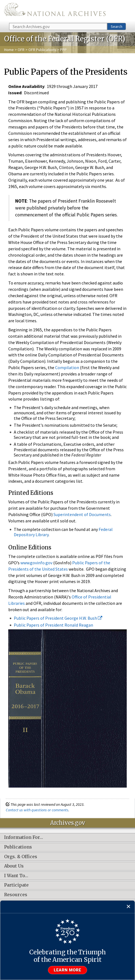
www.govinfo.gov (36, 563)
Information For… (24, 837)
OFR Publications (42, 50)
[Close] (129, 907)
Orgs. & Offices (21, 857)
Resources (16, 895)
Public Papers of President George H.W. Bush (58, 618)
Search (117, 26)
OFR (21, 50)
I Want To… (16, 876)
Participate (16, 885)
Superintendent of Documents (82, 514)
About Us (14, 866)
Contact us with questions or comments (37, 810)
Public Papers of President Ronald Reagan (53, 625)
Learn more (67, 970)
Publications (18, 847)
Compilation (67, 367)
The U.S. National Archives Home (55, 11)
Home (9, 50)
